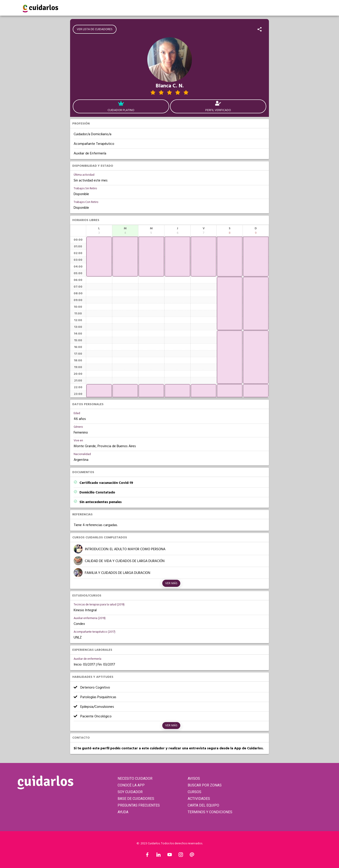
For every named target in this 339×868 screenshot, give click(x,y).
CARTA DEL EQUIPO (203, 805)
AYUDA (123, 812)
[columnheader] (99, 231)
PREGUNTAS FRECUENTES (139, 805)
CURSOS (194, 792)
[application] (99, 257)
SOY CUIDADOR (130, 792)
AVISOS (194, 778)
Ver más (171, 583)
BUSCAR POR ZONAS (205, 785)
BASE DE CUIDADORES (136, 799)
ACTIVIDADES (199, 799)
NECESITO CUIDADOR (135, 778)
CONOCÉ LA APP (131, 785)
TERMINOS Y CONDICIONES (210, 812)
